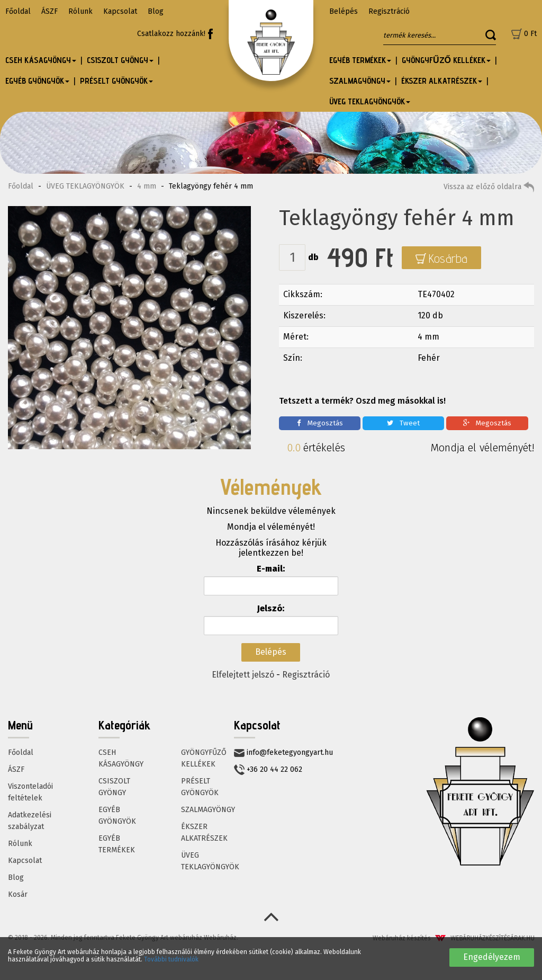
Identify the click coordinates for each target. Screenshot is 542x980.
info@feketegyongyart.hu (283, 752)
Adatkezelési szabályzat (30, 821)
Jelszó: (271, 608)
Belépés (344, 11)
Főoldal (18, 11)
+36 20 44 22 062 (268, 770)
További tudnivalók (171, 959)
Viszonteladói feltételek (30, 792)
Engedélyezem (492, 957)
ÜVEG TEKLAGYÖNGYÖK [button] (370, 101)
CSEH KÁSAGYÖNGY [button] (41, 60)
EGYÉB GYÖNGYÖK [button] (37, 81)
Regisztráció (389, 11)
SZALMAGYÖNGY (208, 810)
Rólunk (80, 11)
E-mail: (271, 569)
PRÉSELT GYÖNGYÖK (200, 787)
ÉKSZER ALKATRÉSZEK (204, 832)
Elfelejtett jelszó (243, 675)
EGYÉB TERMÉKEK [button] (360, 60)
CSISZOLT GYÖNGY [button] (120, 60)
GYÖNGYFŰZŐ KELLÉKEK (204, 758)
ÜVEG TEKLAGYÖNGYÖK (85, 186)
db (313, 257)
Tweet (403, 423)
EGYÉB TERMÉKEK (117, 844)
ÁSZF (49, 11)
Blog (156, 11)
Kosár (18, 894)
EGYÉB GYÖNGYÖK (117, 816)
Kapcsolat (120, 11)
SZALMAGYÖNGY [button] (360, 81)
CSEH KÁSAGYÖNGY (121, 758)
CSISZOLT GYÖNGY (114, 787)
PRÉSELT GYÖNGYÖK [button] (116, 81)
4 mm (147, 186)
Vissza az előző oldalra (489, 187)
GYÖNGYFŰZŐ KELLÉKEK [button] (446, 60)
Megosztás (320, 423)
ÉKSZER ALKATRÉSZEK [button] (442, 81)
